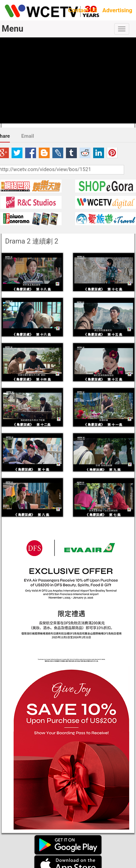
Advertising (117, 10)
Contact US (83, 10)
